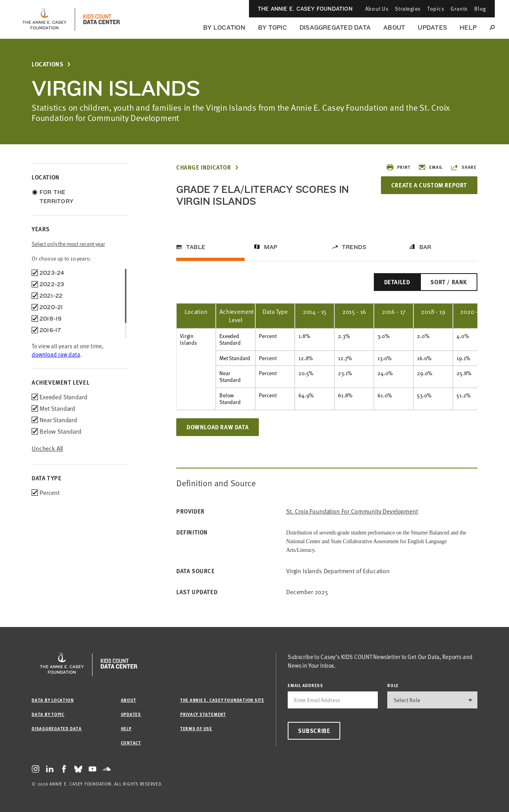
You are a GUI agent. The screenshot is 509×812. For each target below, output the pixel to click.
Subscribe (314, 731)
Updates (432, 27)
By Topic (272, 27)
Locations (47, 64)
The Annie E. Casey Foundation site (222, 700)
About (394, 27)
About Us (377, 8)
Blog (480, 8)
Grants (459, 8)
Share (464, 167)
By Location (224, 27)
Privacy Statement (203, 714)
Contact (131, 743)
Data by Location (53, 700)
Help (468, 27)
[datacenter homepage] (102, 19)
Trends (354, 247)
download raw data (56, 354)
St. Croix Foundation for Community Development (352, 511)
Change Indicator (204, 167)
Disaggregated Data (335, 27)
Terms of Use (196, 728)
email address (305, 685)
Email (430, 167)
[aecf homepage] (44, 19)
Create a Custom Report (429, 185)
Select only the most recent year (68, 244)
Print (398, 167)
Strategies (408, 8)
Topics (436, 8)
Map (271, 247)
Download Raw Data (218, 427)
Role (393, 685)
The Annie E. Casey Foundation (305, 9)
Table (196, 247)
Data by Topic (48, 714)
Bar (425, 247)
